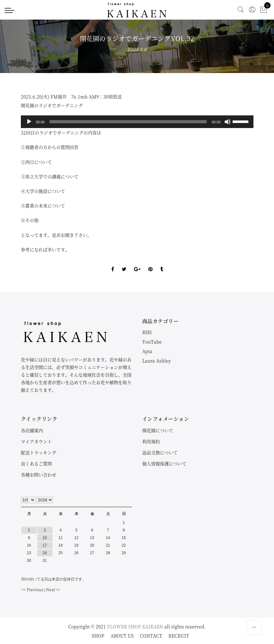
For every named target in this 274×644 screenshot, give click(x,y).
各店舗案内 (32, 430)
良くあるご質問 (36, 463)
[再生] (29, 122)
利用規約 (151, 441)
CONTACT (151, 635)
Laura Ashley (157, 360)
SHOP (98, 635)
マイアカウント (36, 441)
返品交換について (160, 452)
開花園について (158, 430)
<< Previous (32, 589)
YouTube (152, 341)
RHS (147, 332)
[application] (137, 122)
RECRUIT (179, 635)
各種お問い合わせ (39, 475)
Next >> (53, 589)
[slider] (128, 122)
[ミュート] (228, 122)
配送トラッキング (39, 452)
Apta (147, 351)
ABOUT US (122, 635)
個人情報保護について (164, 463)
